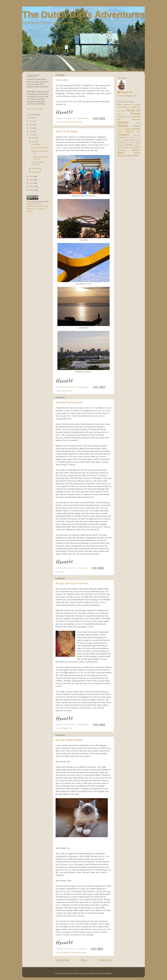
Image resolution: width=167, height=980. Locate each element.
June (34, 141)
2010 (32, 187)
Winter (137, 153)
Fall (124, 111)
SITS (138, 140)
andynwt (91, 973)
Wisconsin (122, 156)
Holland (137, 126)
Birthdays (128, 105)
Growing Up (66, 122)
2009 (32, 190)
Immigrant (127, 129)
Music (138, 132)
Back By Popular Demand (69, 740)
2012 (32, 180)
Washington (122, 150)
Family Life (66, 952)
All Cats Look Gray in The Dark (72, 583)
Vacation (137, 148)
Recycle (132, 140)
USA (131, 148)
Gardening (122, 117)
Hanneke (123, 122)
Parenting (121, 138)
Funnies (135, 114)
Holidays (123, 126)
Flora (119, 114)
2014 (32, 135)
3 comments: (83, 568)
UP (127, 148)
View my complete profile (127, 96)
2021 (32, 121)
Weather (136, 150)
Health (138, 123)
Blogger (108, 973)
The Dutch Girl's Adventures (83, 15)
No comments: (83, 118)
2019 (32, 128)
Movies (120, 132)
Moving (65, 728)
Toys (119, 148)
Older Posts (105, 960)
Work (70, 391)
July (33, 138)
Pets (70, 728)
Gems (129, 117)
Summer (128, 145)
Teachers (137, 145)
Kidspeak (136, 129)
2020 (32, 125)
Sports (64, 391)
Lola (74, 122)
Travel (123, 148)
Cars (119, 107)
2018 (32, 131)
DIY (63, 572)
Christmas (126, 107)
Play (132, 138)
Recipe (126, 140)
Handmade (136, 119)
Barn (120, 104)
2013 (32, 176)
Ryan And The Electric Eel (69, 403)
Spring (120, 145)
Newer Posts (62, 960)
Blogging (137, 105)
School (79, 122)
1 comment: (82, 949)
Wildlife (121, 153)
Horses (120, 129)
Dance (119, 111)
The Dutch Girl (126, 92)
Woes (130, 156)
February (35, 169)
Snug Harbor (129, 143)
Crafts (134, 107)
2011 (32, 183)
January (35, 172)
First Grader (62, 80)
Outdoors (123, 135)
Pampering (137, 135)
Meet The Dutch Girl (35, 109)
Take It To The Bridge (67, 131)
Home (84, 960)
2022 (32, 118)
